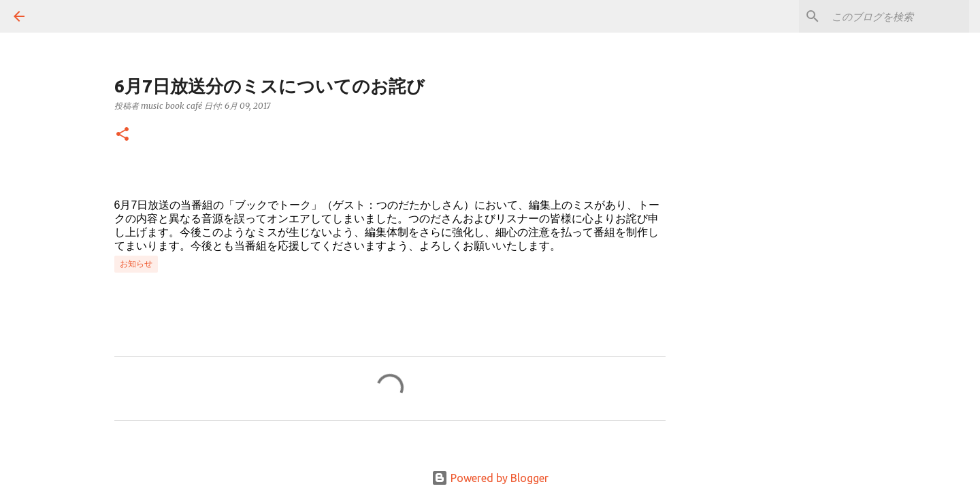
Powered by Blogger (490, 478)
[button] (122, 135)
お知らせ (136, 263)
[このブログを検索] (898, 16)
